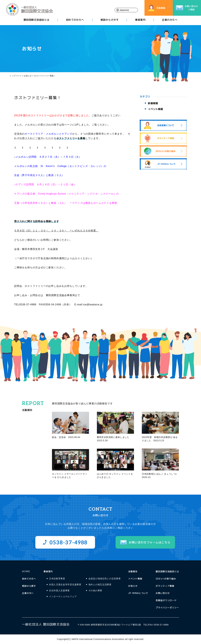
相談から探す (29, 586)
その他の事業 (95, 591)
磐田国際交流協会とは (37, 20)
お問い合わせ (163, 593)
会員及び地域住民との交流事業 (105, 579)
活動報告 (133, 571)
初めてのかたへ (75, 20)
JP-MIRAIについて (138, 593)
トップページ (15, 76)
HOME (26, 571)
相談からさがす (110, 20)
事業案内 (140, 20)
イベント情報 (155, 109)
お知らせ (133, 586)
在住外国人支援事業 (59, 591)
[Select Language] (126, 10)
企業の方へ (28, 593)
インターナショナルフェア (63, 597)
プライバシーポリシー (167, 608)
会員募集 (161, 8)
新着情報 (153, 103)
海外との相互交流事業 (100, 585)
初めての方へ (29, 579)
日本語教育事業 (57, 579)
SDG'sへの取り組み (166, 579)
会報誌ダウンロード (166, 600)
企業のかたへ (170, 20)
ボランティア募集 (165, 586)
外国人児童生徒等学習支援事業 (65, 585)
